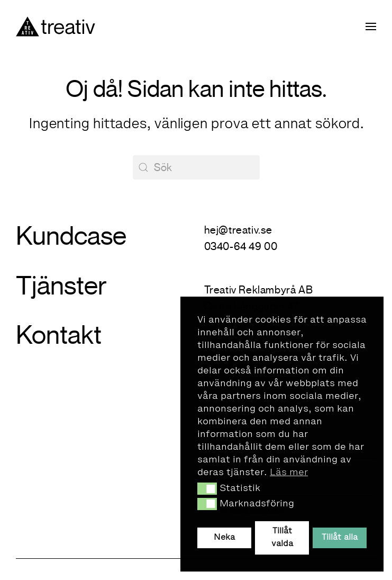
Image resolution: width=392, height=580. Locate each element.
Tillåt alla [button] (340, 538)
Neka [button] (224, 538)
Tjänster (61, 286)
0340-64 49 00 (241, 247)
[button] (207, 488)
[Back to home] (56, 26)
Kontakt (59, 335)
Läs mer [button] (289, 472)
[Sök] (196, 167)
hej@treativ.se (238, 230)
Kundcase (71, 236)
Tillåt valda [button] (282, 538)
